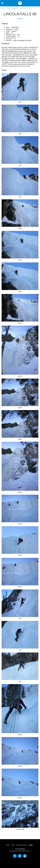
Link (19, 37)
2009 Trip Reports (12, 8)
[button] (2, 3)
